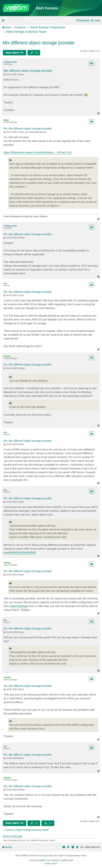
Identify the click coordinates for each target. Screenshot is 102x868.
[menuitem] (95, 21)
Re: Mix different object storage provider (28, 128)
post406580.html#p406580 (20, 552)
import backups (19, 606)
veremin (7, 356)
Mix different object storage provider (39, 43)
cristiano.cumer (10, 62)
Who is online (12, 837)
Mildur (6, 120)
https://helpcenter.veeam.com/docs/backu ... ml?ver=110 (38, 152)
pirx (5, 283)
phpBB (42, 860)
